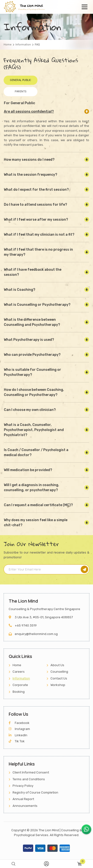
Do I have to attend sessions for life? (36, 205)
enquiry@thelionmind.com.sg (36, 634)
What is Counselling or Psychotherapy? (37, 305)
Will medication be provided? (28, 470)
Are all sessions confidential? (29, 112)
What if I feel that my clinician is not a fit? (39, 235)
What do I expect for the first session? (36, 190)
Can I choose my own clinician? (30, 410)
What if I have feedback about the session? (33, 272)
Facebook (19, 723)
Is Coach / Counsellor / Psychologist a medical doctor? (36, 452)
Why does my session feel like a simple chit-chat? (36, 523)
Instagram (19, 729)
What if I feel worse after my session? (36, 220)
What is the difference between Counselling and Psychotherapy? (32, 322)
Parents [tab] (21, 91)
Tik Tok (17, 741)
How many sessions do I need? (29, 160)
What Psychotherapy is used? (29, 340)
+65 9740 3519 (26, 625)
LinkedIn (18, 735)
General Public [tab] (21, 80)
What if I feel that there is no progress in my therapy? (38, 252)
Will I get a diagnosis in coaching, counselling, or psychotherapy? (32, 488)
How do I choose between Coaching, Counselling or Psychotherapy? (34, 392)
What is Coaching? (20, 290)
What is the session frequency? (31, 175)
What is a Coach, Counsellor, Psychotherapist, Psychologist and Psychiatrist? (34, 430)
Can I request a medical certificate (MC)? (38, 505)
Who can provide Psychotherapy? (32, 355)
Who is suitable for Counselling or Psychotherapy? (32, 372)
